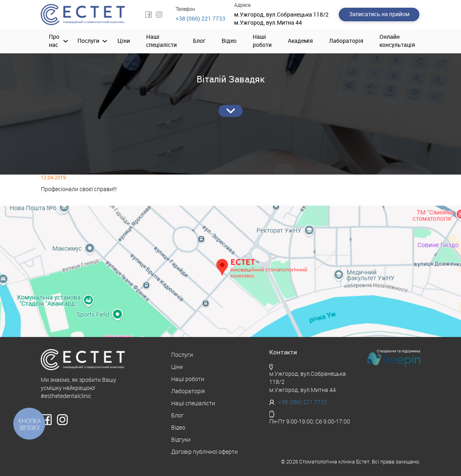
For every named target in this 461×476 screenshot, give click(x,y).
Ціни (124, 41)
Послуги (88, 41)
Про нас (54, 41)
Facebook (149, 15)
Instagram (159, 15)
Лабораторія (346, 41)
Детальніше (230, 111)
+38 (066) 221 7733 (200, 19)
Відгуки (181, 440)
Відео (229, 41)
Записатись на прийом (379, 14)
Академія (300, 41)
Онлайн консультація (397, 41)
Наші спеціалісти (161, 41)
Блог (199, 41)
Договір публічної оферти (204, 452)
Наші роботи (262, 41)
